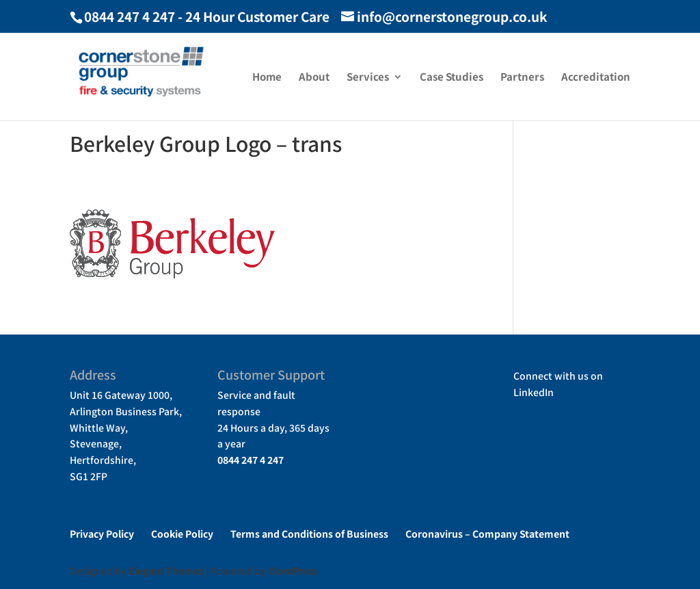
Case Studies (452, 78)
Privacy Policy (102, 534)
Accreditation (596, 78)
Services (368, 78)
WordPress (293, 571)
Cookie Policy (182, 534)
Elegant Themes (166, 571)
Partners (522, 78)
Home (267, 78)
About (314, 78)
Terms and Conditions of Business (309, 534)
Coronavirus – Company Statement (487, 534)
